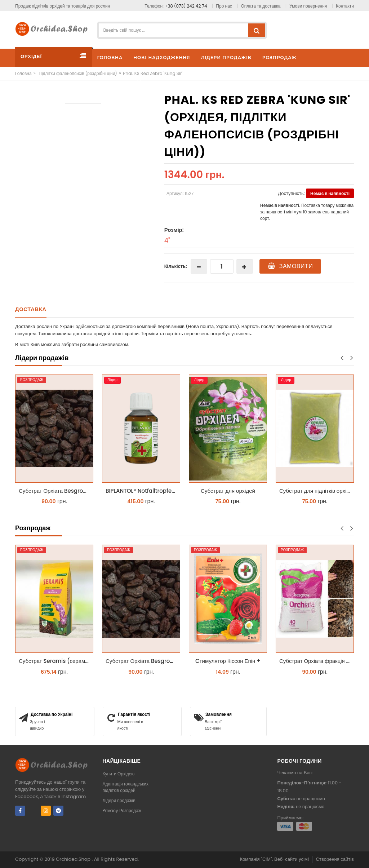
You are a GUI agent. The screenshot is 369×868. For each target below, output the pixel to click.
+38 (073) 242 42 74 (186, 6)
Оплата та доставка (261, 6)
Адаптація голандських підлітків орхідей (126, 787)
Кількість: (176, 266)
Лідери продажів (119, 800)
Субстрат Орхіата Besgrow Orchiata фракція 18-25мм (56, 491)
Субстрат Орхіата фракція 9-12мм (317, 661)
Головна (23, 73)
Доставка (31, 309)
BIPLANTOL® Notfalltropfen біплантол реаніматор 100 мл (143, 491)
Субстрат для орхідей (228, 491)
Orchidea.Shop (74, 859)
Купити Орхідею (119, 774)
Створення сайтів (335, 859)
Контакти (345, 6)
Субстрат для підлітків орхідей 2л (317, 491)
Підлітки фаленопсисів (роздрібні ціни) (78, 73)
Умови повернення (308, 6)
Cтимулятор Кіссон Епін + (228, 661)
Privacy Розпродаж (122, 811)
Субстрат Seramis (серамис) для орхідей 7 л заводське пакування (56, 661)
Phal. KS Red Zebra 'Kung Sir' (153, 73)
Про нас (224, 6)
